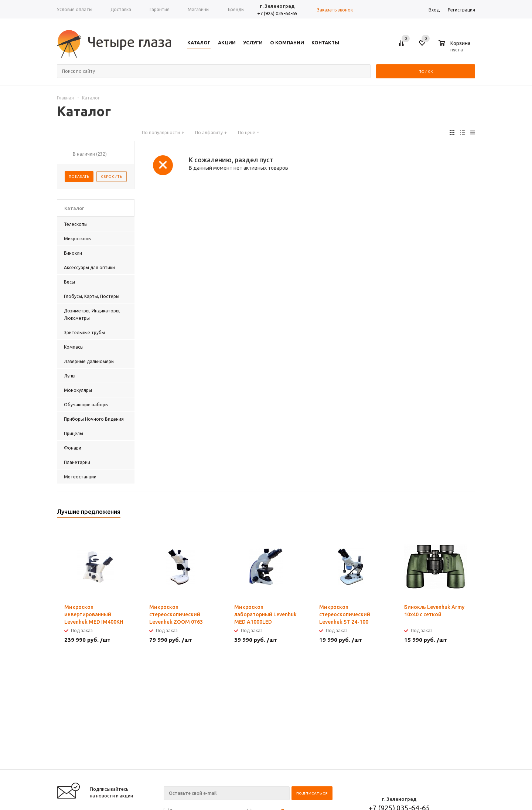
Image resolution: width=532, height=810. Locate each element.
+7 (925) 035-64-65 (277, 13)
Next (470, 514)
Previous (457, 514)
